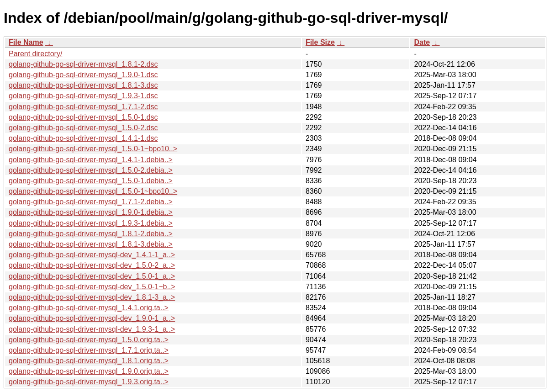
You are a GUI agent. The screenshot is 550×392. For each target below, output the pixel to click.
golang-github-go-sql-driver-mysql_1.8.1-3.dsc (83, 85)
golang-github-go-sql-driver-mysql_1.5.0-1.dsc (83, 117)
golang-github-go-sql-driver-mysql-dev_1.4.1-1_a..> (92, 255)
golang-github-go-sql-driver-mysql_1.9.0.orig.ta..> (89, 371)
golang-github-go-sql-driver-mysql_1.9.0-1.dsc (83, 75)
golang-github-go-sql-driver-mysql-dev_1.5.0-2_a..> (92, 265)
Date (422, 42)
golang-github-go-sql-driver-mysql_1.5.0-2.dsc (83, 128)
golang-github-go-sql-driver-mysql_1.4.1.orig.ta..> (89, 308)
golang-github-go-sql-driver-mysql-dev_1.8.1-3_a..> (92, 297)
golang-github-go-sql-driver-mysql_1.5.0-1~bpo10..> (93, 149)
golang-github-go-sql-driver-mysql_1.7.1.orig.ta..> (89, 350)
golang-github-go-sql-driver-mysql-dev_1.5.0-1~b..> (92, 287)
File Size (320, 42)
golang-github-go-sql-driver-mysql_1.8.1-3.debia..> (91, 244)
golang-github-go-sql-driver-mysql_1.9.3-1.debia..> (91, 223)
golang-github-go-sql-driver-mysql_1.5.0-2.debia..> (91, 170)
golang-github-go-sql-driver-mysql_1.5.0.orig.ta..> (89, 340)
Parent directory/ (35, 54)
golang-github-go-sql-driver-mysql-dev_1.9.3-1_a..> (92, 329)
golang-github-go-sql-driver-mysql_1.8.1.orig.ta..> (89, 361)
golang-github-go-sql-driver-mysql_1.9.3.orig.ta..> (89, 382)
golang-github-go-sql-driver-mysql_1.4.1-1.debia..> (91, 160)
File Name (26, 42)
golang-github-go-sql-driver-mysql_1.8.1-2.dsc (83, 64)
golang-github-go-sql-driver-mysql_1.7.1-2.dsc (83, 107)
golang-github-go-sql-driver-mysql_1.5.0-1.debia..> (91, 181)
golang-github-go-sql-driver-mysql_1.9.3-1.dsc (83, 96)
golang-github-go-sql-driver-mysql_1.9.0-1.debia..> (91, 212)
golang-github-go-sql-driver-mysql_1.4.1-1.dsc (83, 138)
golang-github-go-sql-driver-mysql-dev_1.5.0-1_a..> (92, 276)
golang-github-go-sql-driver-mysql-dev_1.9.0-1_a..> (92, 318)
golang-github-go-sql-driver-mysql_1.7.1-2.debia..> (91, 202)
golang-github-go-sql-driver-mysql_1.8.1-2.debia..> (91, 234)
